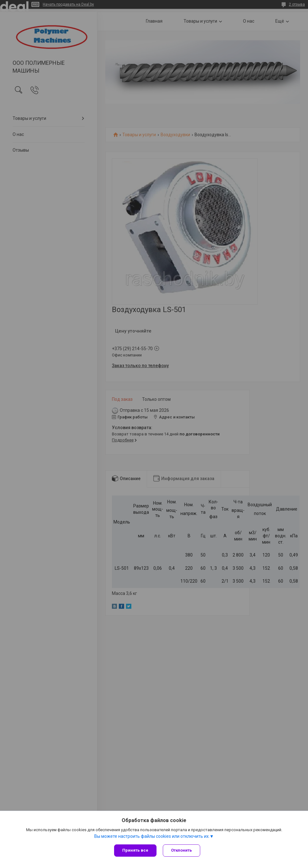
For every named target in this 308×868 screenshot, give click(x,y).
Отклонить (181, 850)
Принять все (135, 850)
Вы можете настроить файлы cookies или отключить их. (152, 836)
